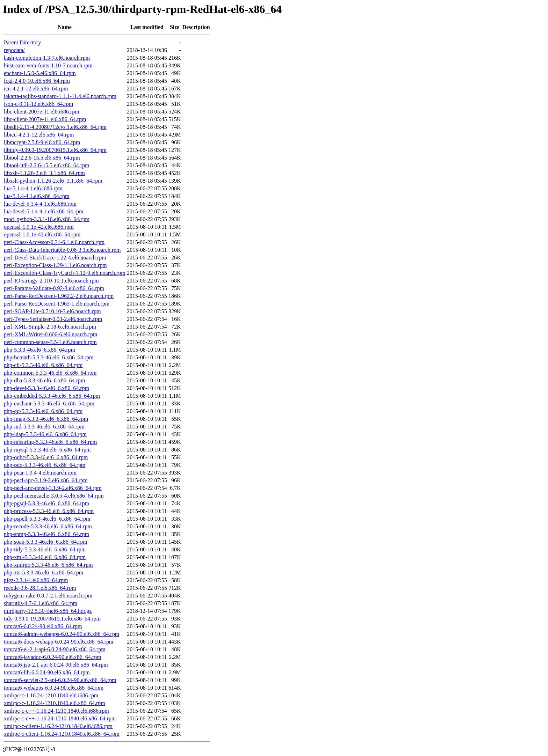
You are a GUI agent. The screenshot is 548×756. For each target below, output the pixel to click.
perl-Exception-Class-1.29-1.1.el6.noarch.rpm (55, 265)
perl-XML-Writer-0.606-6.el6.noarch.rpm (51, 334)
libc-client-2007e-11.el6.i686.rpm (42, 112)
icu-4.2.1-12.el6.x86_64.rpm (36, 89)
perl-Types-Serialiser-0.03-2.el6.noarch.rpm (53, 319)
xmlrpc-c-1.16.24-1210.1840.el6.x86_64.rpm (55, 703)
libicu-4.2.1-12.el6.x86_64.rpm (39, 135)
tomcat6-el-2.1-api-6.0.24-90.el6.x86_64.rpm (55, 649)
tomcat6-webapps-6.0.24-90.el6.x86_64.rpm (54, 688)
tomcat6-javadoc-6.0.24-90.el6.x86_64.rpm (53, 657)
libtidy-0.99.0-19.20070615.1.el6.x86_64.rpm (55, 150)
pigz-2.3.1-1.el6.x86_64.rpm (36, 580)
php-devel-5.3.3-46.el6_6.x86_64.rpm (46, 388)
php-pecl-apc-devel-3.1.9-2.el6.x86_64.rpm (53, 488)
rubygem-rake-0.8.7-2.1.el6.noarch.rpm (48, 596)
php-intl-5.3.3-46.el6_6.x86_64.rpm (44, 427)
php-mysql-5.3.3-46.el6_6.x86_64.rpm (47, 450)
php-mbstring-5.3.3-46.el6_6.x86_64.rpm (50, 442)
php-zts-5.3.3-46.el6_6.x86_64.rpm (44, 572)
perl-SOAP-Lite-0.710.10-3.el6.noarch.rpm (52, 311)
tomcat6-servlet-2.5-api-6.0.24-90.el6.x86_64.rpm (60, 680)
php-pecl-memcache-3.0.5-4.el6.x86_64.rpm (54, 496)
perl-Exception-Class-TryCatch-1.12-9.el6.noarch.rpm (65, 273)
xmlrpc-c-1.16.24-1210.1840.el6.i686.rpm (51, 695)
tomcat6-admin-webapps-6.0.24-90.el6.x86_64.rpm (62, 634)
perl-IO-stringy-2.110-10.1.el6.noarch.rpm (51, 281)
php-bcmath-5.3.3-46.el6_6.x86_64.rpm (49, 357)
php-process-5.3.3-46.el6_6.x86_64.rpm (49, 511)
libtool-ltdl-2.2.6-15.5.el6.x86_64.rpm (46, 165)
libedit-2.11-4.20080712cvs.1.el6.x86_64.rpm (55, 127)
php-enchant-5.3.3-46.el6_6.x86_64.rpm (49, 403)
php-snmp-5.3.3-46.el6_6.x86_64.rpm (46, 534)
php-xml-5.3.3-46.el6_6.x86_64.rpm (45, 557)
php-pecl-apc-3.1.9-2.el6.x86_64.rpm (46, 480)
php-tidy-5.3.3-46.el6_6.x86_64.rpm (45, 549)
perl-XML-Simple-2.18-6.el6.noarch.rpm (50, 327)
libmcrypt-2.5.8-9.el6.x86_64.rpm (42, 142)
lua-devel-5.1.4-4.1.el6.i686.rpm (40, 204)
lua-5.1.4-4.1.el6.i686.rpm (33, 188)
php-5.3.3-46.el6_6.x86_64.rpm (39, 350)
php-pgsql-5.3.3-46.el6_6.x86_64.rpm (46, 503)
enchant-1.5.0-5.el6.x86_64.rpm (40, 73)
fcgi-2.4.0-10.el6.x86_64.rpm (37, 81)
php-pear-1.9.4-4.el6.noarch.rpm (40, 473)
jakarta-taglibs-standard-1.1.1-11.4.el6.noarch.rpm (60, 96)
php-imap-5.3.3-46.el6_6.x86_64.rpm (46, 419)
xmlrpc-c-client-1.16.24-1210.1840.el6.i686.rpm (58, 726)
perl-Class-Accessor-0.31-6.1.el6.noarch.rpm (54, 242)
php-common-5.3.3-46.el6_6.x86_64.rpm (50, 373)
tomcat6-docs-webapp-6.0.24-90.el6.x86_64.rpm (59, 642)
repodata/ (14, 50)
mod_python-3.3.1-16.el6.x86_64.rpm (47, 219)
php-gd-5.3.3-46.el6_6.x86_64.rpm (43, 411)
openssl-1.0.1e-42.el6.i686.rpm (39, 227)
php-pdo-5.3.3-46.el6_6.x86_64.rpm (45, 465)
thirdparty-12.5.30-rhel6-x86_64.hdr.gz (48, 611)
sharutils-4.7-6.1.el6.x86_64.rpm (41, 603)
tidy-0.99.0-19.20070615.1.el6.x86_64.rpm (52, 619)
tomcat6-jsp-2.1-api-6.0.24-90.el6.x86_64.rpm (56, 665)
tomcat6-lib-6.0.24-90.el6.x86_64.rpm (47, 672)
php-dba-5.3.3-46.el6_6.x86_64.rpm (44, 380)
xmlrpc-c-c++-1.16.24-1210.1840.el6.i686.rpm (56, 711)
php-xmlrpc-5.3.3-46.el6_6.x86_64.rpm (48, 565)
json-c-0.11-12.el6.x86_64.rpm (38, 104)
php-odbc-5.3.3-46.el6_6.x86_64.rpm (46, 457)
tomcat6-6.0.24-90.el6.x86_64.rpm (43, 626)
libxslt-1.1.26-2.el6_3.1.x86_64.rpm (44, 173)
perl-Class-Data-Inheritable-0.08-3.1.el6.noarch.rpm (62, 250)
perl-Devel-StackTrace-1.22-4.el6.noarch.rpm (55, 258)
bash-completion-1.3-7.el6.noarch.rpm (47, 58)
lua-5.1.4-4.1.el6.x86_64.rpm (37, 196)
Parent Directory (22, 42)
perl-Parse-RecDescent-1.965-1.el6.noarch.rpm (57, 304)
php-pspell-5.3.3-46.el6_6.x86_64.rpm (47, 519)
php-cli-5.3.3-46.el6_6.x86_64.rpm (43, 365)
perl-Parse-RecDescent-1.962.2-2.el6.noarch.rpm (59, 296)
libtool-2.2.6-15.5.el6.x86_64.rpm (42, 158)
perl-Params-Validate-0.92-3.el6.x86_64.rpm (54, 288)
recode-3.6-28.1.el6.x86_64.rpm (40, 588)
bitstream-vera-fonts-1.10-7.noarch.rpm (48, 65)
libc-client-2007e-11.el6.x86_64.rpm (45, 119)
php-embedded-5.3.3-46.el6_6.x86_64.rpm (52, 396)
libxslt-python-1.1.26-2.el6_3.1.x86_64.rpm (53, 181)
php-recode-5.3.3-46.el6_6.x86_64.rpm (48, 526)
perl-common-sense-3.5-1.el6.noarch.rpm (50, 342)
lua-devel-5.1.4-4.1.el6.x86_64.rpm (44, 211)
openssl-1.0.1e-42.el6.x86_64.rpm (42, 234)
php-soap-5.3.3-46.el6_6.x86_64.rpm (46, 542)
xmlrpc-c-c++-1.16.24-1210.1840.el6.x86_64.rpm (60, 718)
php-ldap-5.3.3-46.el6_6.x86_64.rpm (45, 434)
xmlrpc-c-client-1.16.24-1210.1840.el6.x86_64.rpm (62, 734)
